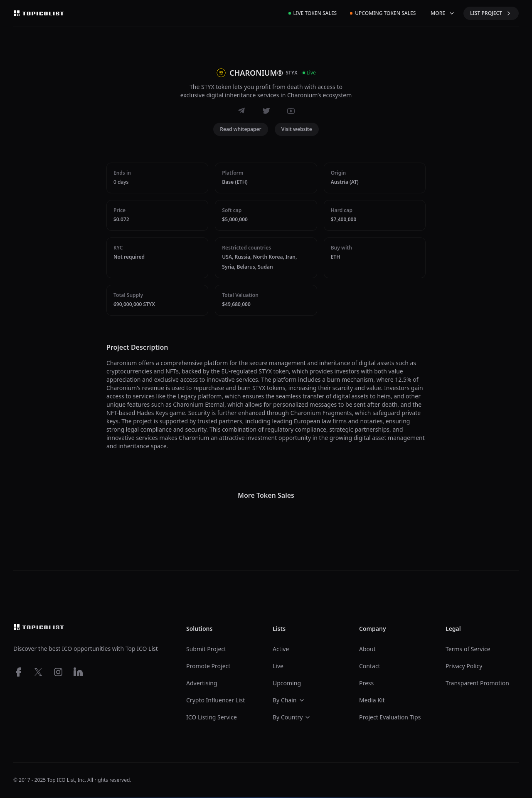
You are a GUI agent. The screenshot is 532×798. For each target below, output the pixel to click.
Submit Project (206, 649)
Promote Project (208, 666)
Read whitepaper (241, 129)
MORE (443, 13)
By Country (292, 717)
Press (366, 683)
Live (278, 666)
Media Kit (372, 700)
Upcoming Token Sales (383, 13)
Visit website (297, 129)
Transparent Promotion (477, 683)
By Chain (289, 700)
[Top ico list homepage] (39, 13)
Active (281, 649)
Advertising (202, 683)
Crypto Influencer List (216, 700)
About (367, 649)
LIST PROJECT (491, 13)
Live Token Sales (313, 13)
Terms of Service (468, 649)
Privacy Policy (464, 666)
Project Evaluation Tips (390, 717)
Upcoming (287, 683)
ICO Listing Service (212, 717)
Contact (370, 666)
